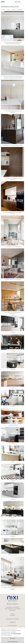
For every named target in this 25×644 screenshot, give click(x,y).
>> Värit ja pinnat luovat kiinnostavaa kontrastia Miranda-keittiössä (12, 43)
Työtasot (14, 9)
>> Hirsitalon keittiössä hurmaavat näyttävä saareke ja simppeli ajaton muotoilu (12, 77)
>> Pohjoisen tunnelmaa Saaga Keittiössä (12, 145)
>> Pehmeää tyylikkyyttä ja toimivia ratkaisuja (13, 112)
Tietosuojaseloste (12, 626)
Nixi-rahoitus (12, 610)
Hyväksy (12, 638)
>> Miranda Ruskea (12, 555)
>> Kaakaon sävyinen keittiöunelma (12, 280)
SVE (19, 2)
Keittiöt (12, 614)
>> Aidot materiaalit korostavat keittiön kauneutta (12, 213)
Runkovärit (20, 9)
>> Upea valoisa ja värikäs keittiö (13, 247)
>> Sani (13, 388)
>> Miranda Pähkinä (12, 425)
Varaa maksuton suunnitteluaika (13, 609)
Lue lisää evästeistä (16, 634)
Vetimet (8, 9)
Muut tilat (13, 615)
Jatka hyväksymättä (12, 642)
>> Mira (12, 518)
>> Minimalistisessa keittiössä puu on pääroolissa (13, 313)
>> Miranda (12, 332)
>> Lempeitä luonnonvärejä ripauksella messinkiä (12, 179)
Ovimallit (3, 9)
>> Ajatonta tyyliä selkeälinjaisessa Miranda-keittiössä (12, 588)
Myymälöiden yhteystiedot (12, 607)
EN (16, 2)
